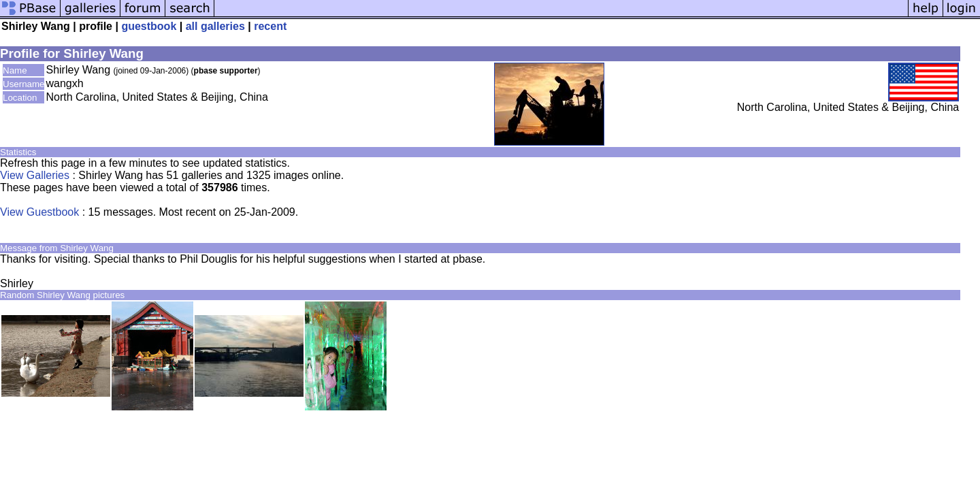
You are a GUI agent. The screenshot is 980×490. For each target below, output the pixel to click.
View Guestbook (39, 212)
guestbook (149, 26)
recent (270, 26)
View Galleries (35, 175)
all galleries (215, 26)
